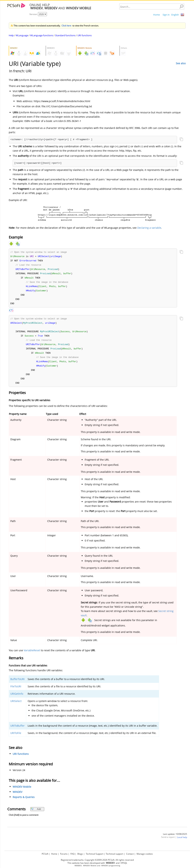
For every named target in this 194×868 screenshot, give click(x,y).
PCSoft (45, 854)
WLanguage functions (42, 35)
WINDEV (17, 797)
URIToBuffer (17, 731)
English (175, 15)
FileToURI (16, 691)
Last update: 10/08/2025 (175, 839)
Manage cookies (145, 854)
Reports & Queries (24, 802)
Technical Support (95, 854)
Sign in (166, 15)
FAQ (72, 854)
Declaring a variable (149, 228)
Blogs (80, 854)
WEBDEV (78, 866)
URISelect (16, 706)
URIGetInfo (17, 699)
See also (181, 63)
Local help (182, 842)
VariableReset (32, 655)
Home (156, 15)
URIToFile (16, 738)
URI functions (85, 35)
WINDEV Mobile (22, 792)
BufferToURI (17, 684)
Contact (130, 854)
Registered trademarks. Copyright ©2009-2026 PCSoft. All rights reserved (97, 860)
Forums (64, 854)
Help (11, 35)
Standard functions (65, 35)
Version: (34, 14)
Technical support (114, 854)
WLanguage (22, 35)
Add (36, 814)
